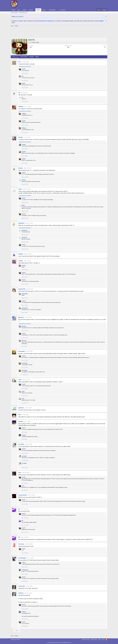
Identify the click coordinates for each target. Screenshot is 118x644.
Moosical (21, 317)
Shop (44, 10)
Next (17, 631)
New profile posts (23, 13)
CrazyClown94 (22, 495)
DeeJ (20, 472)
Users (38, 10)
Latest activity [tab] (24, 57)
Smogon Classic (16, 640)
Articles (24, 10)
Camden (21, 421)
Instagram (20, 17)
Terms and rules (86, 640)
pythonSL (21, 408)
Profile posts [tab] (15, 57)
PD (19, 509)
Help (100, 640)
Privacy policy (94, 640)
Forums (31, 10)
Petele (20, 189)
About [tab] (37, 57)
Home (14, 10)
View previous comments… (25, 66)
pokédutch (21, 223)
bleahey (21, 168)
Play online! (52, 10)
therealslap (22, 351)
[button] (34, 10)
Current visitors (14, 13)
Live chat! (62, 10)
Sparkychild (22, 289)
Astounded (21, 586)
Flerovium (21, 544)
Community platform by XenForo (59, 643)
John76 (24, 69)
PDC (20, 415)
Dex (19, 10)
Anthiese (21, 593)
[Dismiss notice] (106, 17)
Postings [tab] (31, 57)
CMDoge (21, 106)
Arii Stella (21, 444)
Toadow (21, 261)
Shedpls (21, 254)
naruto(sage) (22, 558)
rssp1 (20, 380)
